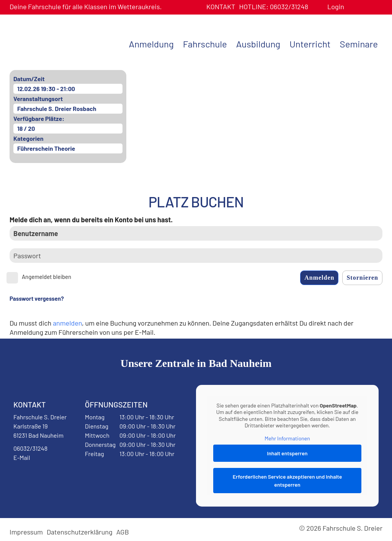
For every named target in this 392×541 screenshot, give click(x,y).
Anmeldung (151, 44)
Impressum (26, 532)
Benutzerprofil (353, 7)
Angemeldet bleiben (47, 277)
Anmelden (319, 278)
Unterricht (310, 44)
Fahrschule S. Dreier (57, 43)
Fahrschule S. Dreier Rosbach (57, 108)
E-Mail (22, 457)
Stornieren (362, 278)
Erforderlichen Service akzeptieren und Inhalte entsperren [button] (287, 481)
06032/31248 (274, 7)
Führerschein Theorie (46, 148)
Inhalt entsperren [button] (287, 453)
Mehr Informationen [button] (287, 438)
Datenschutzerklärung (80, 532)
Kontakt (221, 7)
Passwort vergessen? (37, 298)
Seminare (359, 44)
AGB (123, 532)
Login (336, 7)
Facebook (32, 477)
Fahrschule (205, 44)
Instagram (62, 477)
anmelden (67, 323)
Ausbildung (258, 44)
